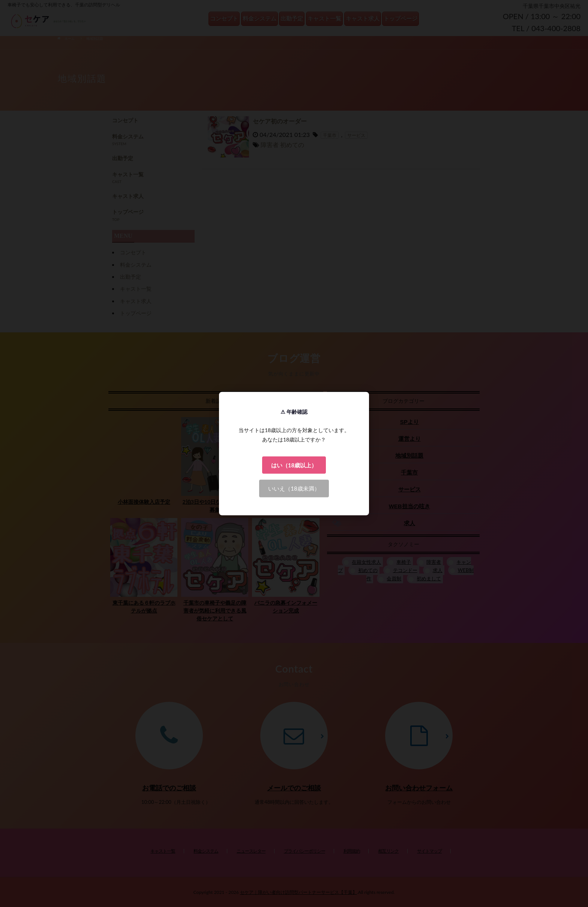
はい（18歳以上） (294, 465)
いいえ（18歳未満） (294, 488)
